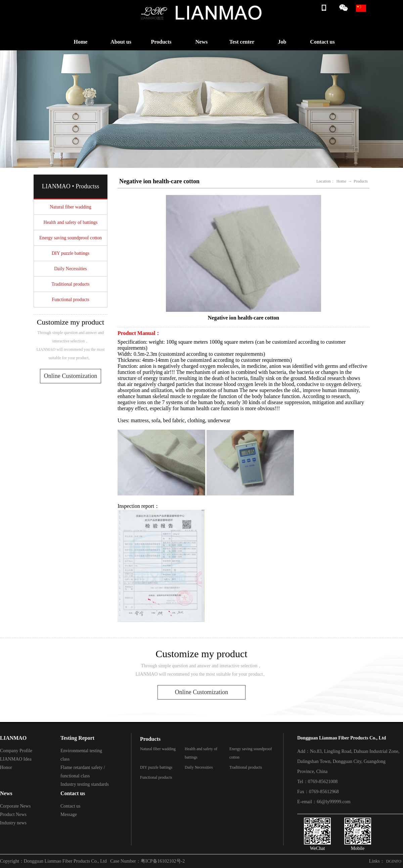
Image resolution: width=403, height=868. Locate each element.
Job (282, 42)
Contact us (322, 42)
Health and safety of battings (71, 222)
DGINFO (394, 861)
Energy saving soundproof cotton (71, 238)
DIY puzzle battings (71, 253)
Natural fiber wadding (71, 207)
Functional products (71, 300)
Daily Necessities (71, 269)
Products (161, 42)
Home (81, 42)
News (201, 42)
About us (121, 42)
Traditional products (70, 284)
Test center (242, 42)
